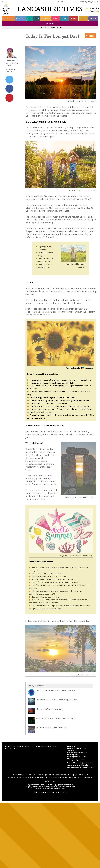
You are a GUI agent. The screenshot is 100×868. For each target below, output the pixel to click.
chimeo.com (12, 777)
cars (36, 18)
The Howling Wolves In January (45, 711)
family (56, 18)
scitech (83, 18)
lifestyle (46, 18)
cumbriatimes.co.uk (24, 777)
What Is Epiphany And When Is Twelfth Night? (52, 720)
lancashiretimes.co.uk (54, 777)
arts (30, 18)
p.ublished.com (79, 775)
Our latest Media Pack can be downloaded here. (50, 792)
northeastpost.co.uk (69, 777)
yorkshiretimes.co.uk (85, 777)
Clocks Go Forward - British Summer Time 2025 (52, 692)
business (21, 18)
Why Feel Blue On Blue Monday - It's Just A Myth (52, 702)
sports (74, 18)
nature (93, 18)
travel (65, 18)
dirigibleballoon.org (39, 777)
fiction (50, 24)
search (60, 2)
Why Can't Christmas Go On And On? (48, 730)
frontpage (9, 18)
